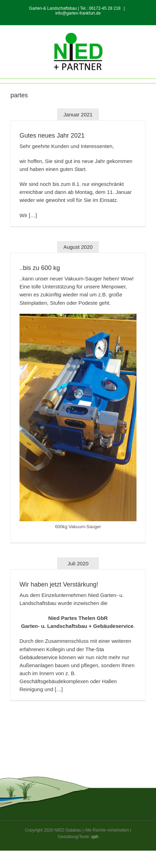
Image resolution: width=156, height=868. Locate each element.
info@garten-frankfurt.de (78, 13)
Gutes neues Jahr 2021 (52, 136)
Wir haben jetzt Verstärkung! (59, 584)
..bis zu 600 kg (40, 268)
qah (95, 837)
